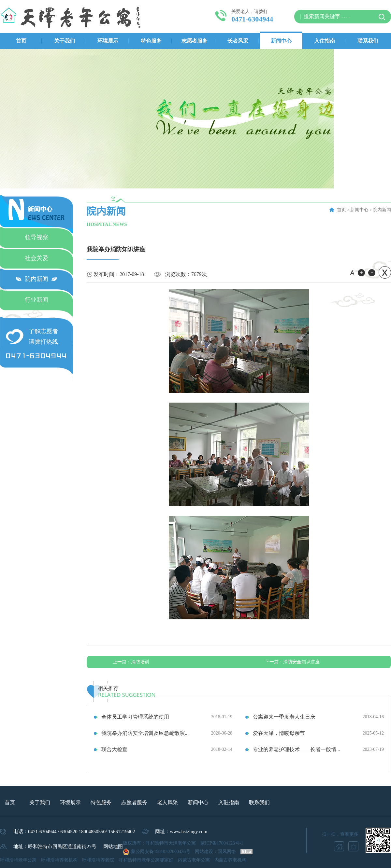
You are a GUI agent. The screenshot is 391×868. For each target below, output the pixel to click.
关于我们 (65, 41)
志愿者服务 (195, 41)
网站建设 (204, 852)
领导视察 (36, 237)
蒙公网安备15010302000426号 (161, 852)
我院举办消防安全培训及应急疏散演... (145, 733)
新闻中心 (281, 41)
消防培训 (131, 662)
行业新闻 (36, 300)
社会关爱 (36, 258)
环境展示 (108, 41)
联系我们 (368, 41)
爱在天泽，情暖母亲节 (279, 733)
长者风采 (238, 41)
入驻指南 (229, 802)
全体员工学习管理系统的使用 (135, 717)
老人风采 (167, 802)
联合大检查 (114, 749)
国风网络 (227, 852)
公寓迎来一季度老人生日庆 (284, 717)
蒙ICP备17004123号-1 (222, 843)
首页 (21, 41)
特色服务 (151, 41)
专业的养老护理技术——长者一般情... (297, 749)
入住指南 (325, 41)
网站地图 (113, 847)
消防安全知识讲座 (292, 662)
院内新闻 (36, 279)
